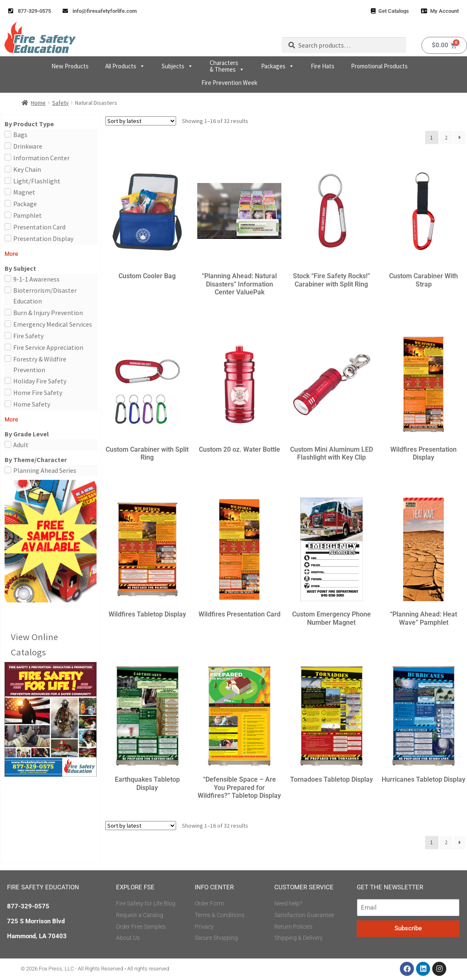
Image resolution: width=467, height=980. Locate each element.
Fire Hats (323, 66)
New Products (70, 66)
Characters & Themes (227, 66)
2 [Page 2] (446, 137)
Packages (278, 66)
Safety (60, 103)
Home (38, 103)
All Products (125, 66)
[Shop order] (141, 121)
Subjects (177, 66)
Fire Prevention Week (229, 83)
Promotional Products (379, 66)
